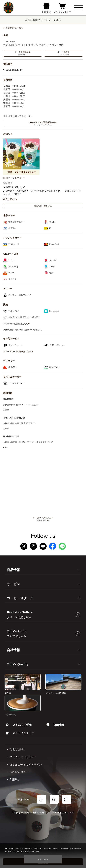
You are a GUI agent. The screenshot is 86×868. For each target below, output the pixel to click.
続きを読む (10, 199)
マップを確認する (23, 53)
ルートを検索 (63, 53)
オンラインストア (20, 733)
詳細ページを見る (14, 178)
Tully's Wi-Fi (17, 750)
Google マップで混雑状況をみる (43, 123)
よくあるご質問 (19, 725)
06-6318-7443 (13, 70)
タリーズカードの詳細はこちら (18, 352)
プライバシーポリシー (23, 757)
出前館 (13, 367)
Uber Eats (55, 367)
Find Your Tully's (19, 615)
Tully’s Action (17, 634)
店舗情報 (55, 725)
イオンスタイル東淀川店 (14, 418)
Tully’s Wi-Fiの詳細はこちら (16, 324)
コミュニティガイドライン (26, 765)
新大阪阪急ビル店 (11, 436)
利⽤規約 (15, 780)
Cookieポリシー (19, 772)
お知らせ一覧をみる (43, 206)
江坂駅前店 (8, 399)
